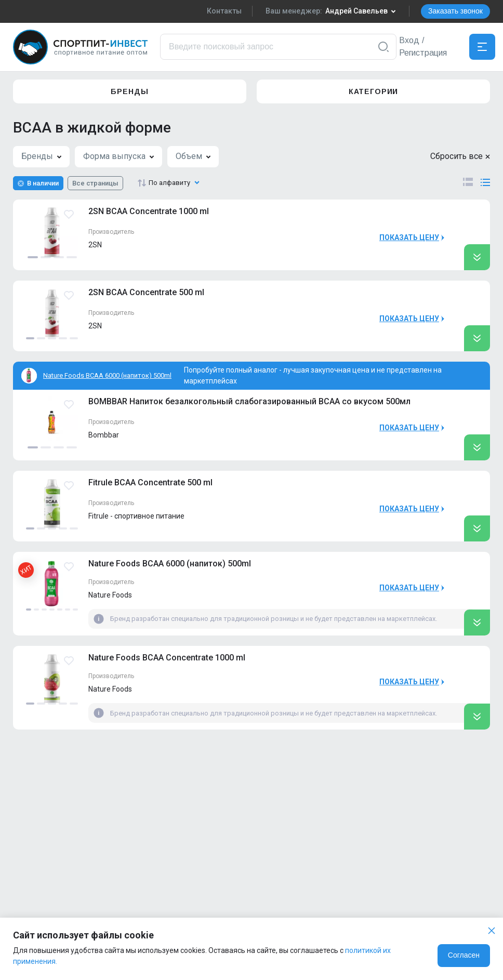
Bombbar (104, 435)
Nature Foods (110, 595)
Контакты (224, 11)
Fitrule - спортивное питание (136, 516)
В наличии (43, 183)
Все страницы (95, 183)
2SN (95, 245)
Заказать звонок (455, 11)
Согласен (464, 955)
